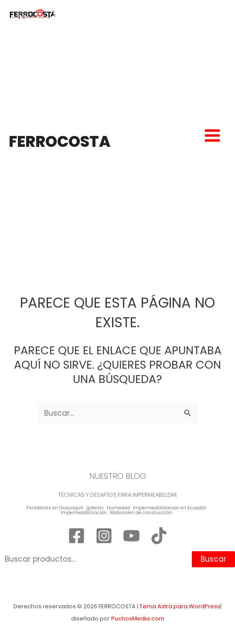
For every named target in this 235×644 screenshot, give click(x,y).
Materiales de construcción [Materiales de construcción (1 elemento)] (141, 513)
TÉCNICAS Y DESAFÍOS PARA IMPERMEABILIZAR (117, 495)
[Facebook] (77, 536)
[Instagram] (104, 536)
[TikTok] (159, 536)
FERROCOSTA (60, 141)
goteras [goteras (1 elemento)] (95, 508)
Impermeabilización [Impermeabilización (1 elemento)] (84, 513)
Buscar (213, 559)
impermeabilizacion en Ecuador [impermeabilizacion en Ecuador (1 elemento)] (170, 508)
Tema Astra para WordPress (180, 606)
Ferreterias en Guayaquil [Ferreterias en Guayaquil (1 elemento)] (55, 508)
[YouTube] (131, 536)
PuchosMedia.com (138, 619)
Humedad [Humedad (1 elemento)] (118, 508)
